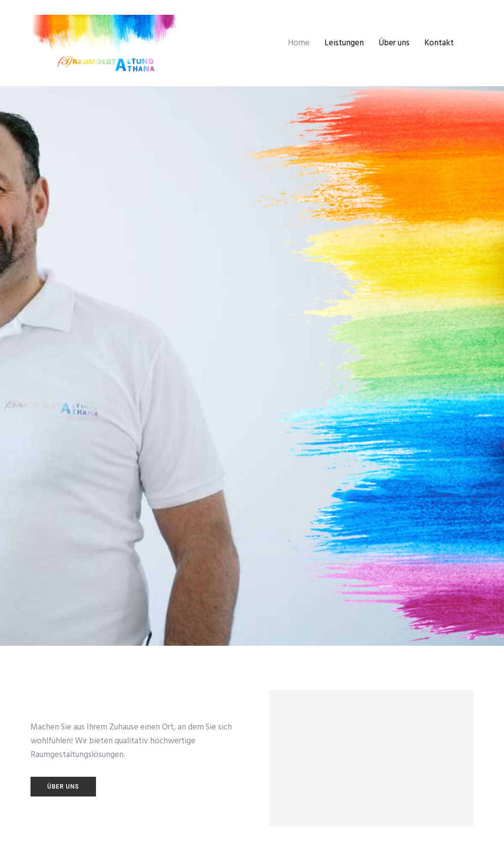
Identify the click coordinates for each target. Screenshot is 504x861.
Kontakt (439, 43)
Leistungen (344, 43)
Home (299, 43)
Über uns (394, 43)
